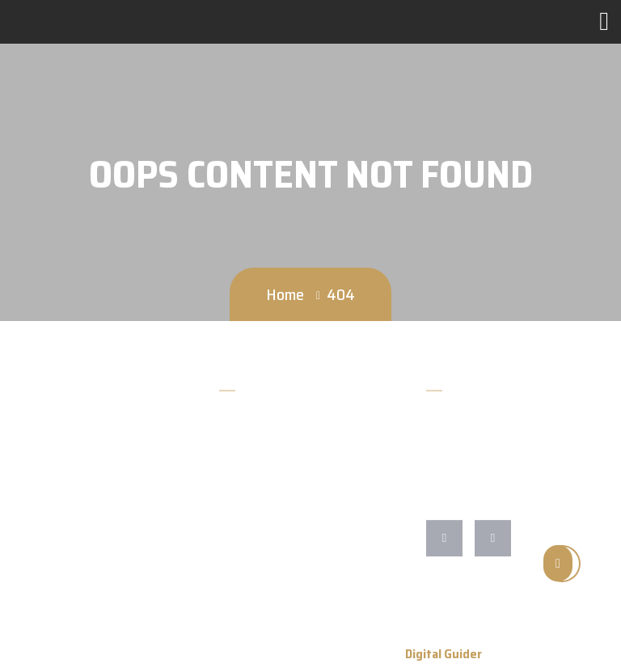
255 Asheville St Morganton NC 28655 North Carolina (516, 490)
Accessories (250, 453)
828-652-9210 (470, 426)
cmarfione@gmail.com (490, 453)
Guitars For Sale (261, 536)
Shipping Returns (265, 591)
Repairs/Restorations (276, 563)
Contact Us (249, 508)
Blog (231, 481)
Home (285, 294)
